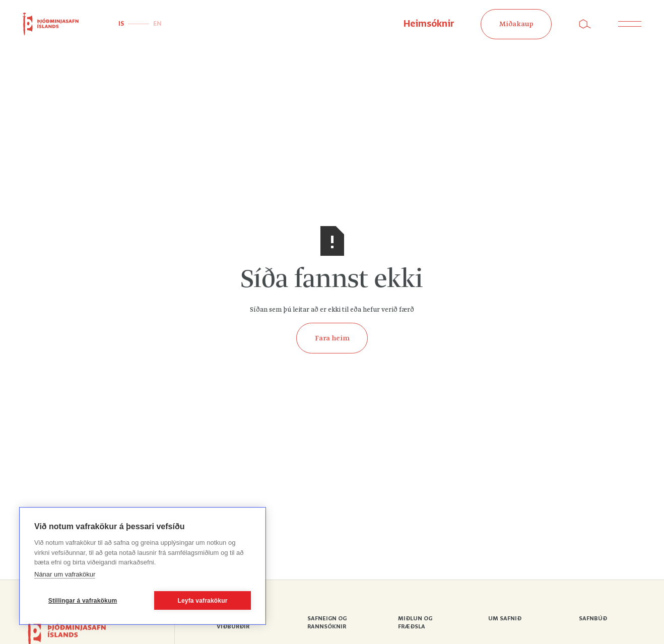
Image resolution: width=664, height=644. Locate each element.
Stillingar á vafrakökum (83, 601)
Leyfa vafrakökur (202, 601)
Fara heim (332, 338)
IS (121, 24)
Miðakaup (516, 24)
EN (157, 24)
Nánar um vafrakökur (65, 574)
